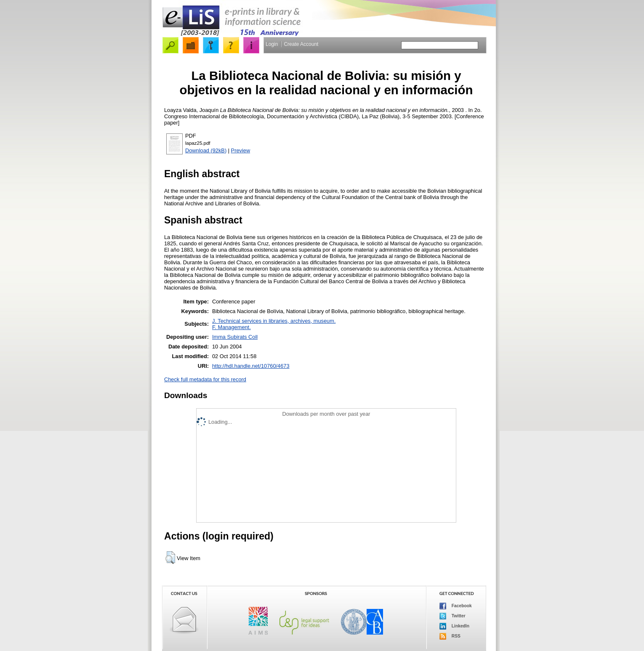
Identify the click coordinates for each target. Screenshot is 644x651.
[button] (170, 558)
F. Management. (232, 327)
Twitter (452, 616)
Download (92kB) (206, 150)
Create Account (301, 44)
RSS (450, 636)
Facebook (456, 606)
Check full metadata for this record (205, 379)
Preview (241, 150)
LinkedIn (454, 626)
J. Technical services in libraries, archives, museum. (274, 321)
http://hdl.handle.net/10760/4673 (251, 366)
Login (272, 44)
